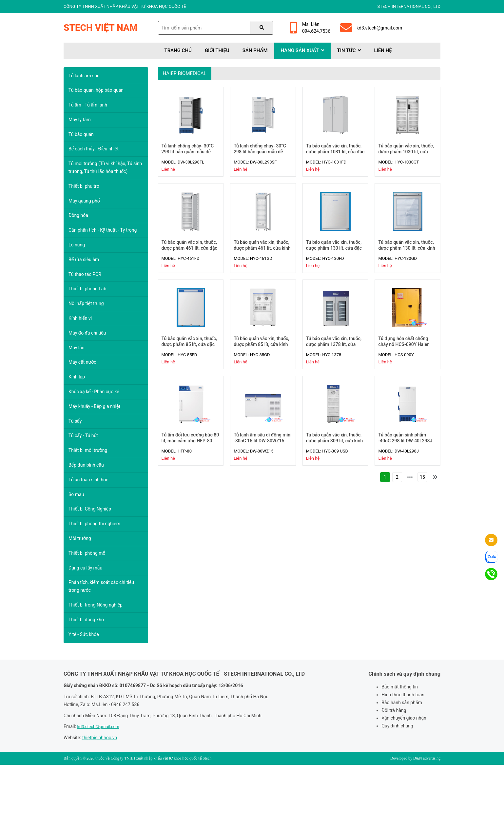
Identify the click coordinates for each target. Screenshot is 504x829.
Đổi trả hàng (394, 710)
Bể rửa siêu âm (84, 260)
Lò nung (77, 245)
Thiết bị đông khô (86, 620)
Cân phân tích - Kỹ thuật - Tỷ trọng (103, 230)
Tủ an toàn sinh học (88, 480)
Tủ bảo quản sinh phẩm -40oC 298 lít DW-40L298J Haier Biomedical (405, 441)
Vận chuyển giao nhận (404, 718)
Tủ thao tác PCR (85, 274)
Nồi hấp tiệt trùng (86, 303)
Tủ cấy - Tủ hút (83, 435)
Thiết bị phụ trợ (84, 186)
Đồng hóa (78, 215)
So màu (76, 494)
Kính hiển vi (80, 318)
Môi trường (80, 538)
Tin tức (349, 50)
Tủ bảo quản (81, 134)
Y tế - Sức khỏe (84, 634)
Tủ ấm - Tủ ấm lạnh (88, 105)
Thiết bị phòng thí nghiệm (94, 524)
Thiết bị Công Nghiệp (90, 509)
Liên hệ (383, 50)
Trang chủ (178, 50)
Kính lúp (77, 377)
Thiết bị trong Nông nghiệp (96, 605)
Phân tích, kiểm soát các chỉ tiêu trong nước (101, 586)
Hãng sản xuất (302, 50)
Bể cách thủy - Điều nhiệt (94, 149)
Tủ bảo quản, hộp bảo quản (96, 90)
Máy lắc (76, 348)
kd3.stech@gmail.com (371, 28)
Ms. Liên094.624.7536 (310, 28)
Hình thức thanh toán (403, 695)
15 (422, 477)
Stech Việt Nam (101, 28)
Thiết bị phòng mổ (87, 553)
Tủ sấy (75, 421)
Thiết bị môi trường (88, 450)
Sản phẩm (255, 50)
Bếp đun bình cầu (86, 465)
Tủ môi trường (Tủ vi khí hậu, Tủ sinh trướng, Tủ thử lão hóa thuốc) (105, 167)
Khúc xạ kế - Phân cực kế (94, 392)
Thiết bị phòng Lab (87, 289)
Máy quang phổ (84, 201)
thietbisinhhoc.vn (100, 738)
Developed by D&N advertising (415, 758)
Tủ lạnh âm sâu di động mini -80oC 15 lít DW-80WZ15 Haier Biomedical (262, 441)
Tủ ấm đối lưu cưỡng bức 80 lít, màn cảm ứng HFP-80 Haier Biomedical (190, 441)
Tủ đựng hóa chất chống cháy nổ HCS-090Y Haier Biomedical (403, 344)
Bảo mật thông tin (400, 687)
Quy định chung (397, 726)
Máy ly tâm (80, 120)
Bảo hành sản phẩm (402, 703)
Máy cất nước (82, 362)
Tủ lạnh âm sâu (84, 76)
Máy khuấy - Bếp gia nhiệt (94, 406)
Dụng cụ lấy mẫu (85, 568)
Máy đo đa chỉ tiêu (87, 333)
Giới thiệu (217, 50)
